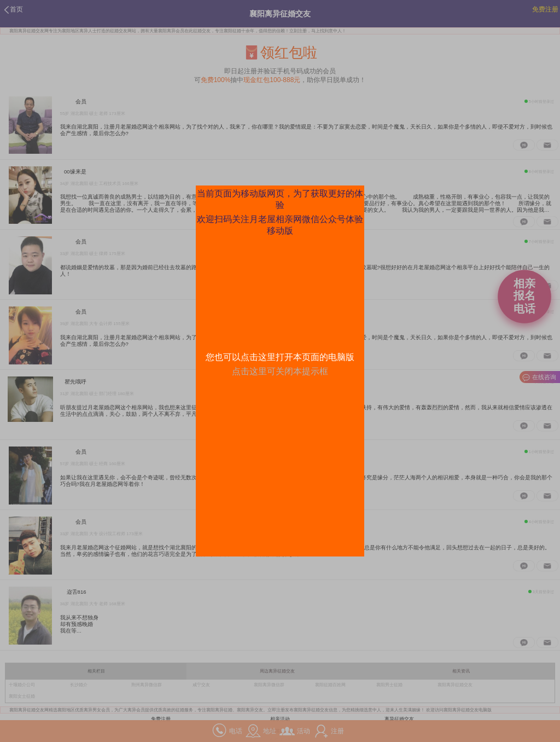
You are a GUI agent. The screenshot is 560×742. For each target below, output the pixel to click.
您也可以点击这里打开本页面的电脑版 (280, 357)
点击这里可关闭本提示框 (280, 371)
